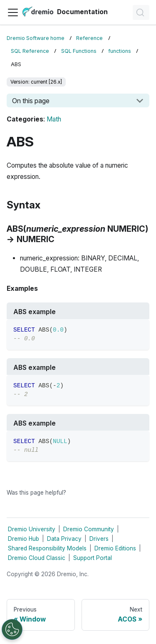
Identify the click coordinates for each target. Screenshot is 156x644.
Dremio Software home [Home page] (36, 38)
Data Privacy (64, 539)
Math (54, 119)
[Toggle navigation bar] (13, 12)
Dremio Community (89, 529)
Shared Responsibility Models (47, 548)
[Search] (141, 12)
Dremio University (32, 529)
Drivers (99, 539)
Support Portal (93, 558)
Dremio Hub (24, 539)
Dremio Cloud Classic (37, 558)
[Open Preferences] (12, 629)
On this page (31, 101)
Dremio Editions (115, 548)
